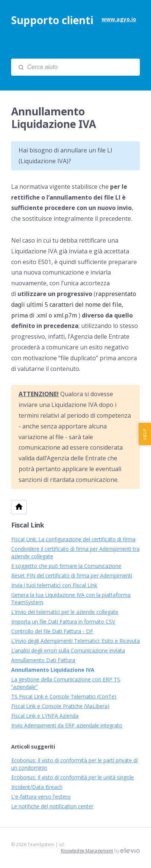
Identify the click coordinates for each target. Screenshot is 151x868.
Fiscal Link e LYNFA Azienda (45, 716)
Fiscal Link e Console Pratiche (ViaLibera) (60, 706)
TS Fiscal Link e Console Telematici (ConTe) (64, 696)
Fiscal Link (28, 525)
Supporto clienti (52, 20)
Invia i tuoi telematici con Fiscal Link (54, 585)
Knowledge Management (87, 851)
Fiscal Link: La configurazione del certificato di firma (73, 539)
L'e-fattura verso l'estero (41, 797)
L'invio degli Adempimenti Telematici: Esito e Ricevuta (75, 641)
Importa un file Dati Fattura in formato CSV (63, 622)
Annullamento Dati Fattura (43, 660)
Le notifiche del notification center (52, 806)
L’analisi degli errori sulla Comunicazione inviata (68, 650)
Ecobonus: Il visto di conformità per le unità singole (73, 777)
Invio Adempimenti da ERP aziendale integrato (67, 725)
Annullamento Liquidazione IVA (53, 670)
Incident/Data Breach (37, 787)
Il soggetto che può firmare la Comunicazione (66, 566)
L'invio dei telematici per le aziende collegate (65, 612)
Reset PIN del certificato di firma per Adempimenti (72, 576)
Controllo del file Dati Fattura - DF (52, 631)
